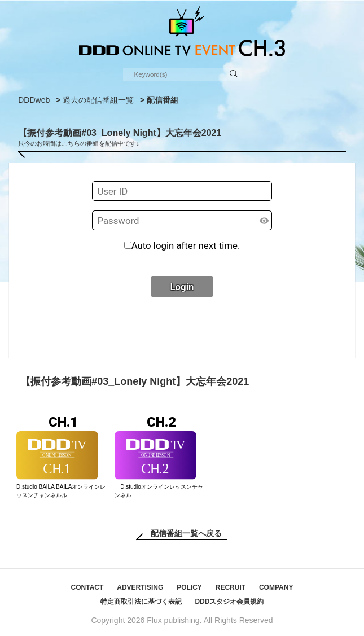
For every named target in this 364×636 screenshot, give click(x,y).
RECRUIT (231, 587)
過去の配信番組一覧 (98, 100)
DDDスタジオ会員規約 (229, 602)
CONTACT (87, 587)
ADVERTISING (140, 587)
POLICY (189, 587)
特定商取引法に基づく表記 (141, 602)
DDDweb (34, 100)
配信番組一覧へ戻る (186, 533)
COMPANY (276, 587)
